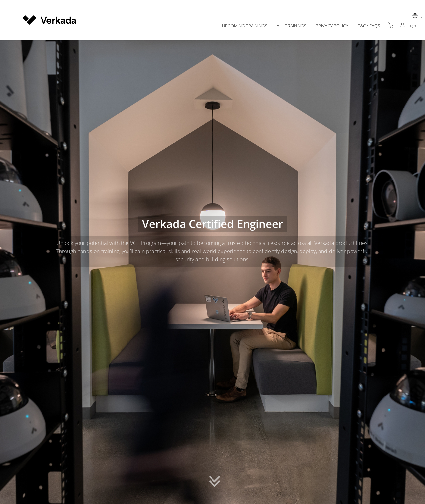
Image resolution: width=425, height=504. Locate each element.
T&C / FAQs (369, 26)
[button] (215, 480)
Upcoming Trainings (245, 26)
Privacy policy (332, 26)
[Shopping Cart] (391, 25)
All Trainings (292, 26)
